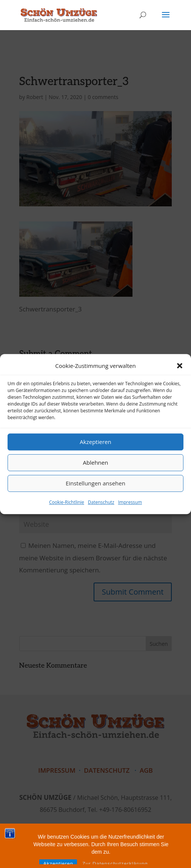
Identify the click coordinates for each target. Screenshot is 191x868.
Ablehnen (96, 463)
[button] (180, 366)
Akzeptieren (95, 442)
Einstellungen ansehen (95, 484)
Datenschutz (101, 502)
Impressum (130, 502)
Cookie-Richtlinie (67, 502)
